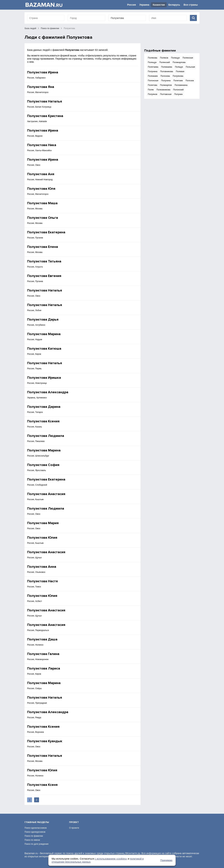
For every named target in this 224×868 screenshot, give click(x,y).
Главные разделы (37, 822)
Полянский (165, 62)
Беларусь (174, 5)
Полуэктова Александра (48, 392)
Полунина (153, 71)
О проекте (74, 828)
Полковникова (163, 90)
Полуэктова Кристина (45, 116)
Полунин (178, 94)
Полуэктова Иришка (44, 378)
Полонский (178, 90)
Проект (74, 822)
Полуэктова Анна (42, 567)
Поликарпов (166, 85)
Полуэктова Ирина (43, 72)
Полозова (165, 76)
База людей (30, 28)
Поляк (151, 90)
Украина (144, 5)
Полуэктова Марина (44, 334)
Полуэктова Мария (43, 523)
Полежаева (167, 67)
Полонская (153, 81)
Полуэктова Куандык (45, 741)
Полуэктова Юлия (42, 538)
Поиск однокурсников (35, 832)
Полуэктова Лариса (44, 668)
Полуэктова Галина (43, 654)
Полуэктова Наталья (45, 101)
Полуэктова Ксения (43, 421)
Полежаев (153, 76)
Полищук (175, 58)
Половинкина (181, 85)
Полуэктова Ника (42, 145)
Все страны (191, 5)
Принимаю (166, 860)
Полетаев (178, 81)
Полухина (166, 81)
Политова (153, 85)
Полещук (152, 62)
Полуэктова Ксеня (42, 785)
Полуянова (178, 76)
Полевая (180, 71)
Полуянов (153, 94)
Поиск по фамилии (50, 28)
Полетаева (153, 67)
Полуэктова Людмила (46, 436)
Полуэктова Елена (43, 247)
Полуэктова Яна (41, 87)
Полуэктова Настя (42, 581)
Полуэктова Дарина (44, 407)
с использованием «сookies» (111, 859)
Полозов (190, 81)
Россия (132, 5)
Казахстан (159, 5)
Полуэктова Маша (42, 203)
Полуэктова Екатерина (46, 232)
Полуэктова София (43, 465)
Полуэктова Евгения (44, 276)
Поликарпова (179, 62)
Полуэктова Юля (41, 189)
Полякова (153, 58)
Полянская (188, 58)
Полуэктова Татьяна (44, 261)
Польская (190, 67)
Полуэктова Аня (41, 174)
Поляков (164, 58)
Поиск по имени (32, 840)
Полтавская (166, 94)
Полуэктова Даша (42, 639)
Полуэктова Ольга (43, 218)
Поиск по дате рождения (36, 844)
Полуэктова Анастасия (46, 494)
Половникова (167, 71)
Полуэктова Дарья (43, 320)
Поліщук (179, 67)
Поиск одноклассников (36, 828)
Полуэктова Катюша (44, 349)
